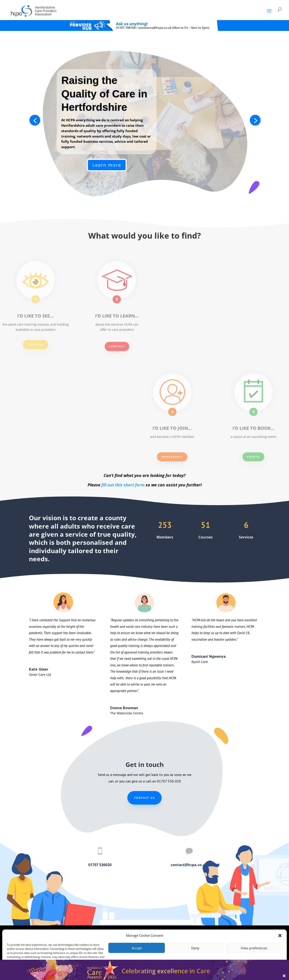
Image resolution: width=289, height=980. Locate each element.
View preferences (254, 948)
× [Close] (284, 975)
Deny (195, 948)
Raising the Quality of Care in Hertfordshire (226, 94)
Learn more (228, 165)
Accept (137, 948)
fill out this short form (123, 485)
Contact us (144, 798)
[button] (280, 936)
